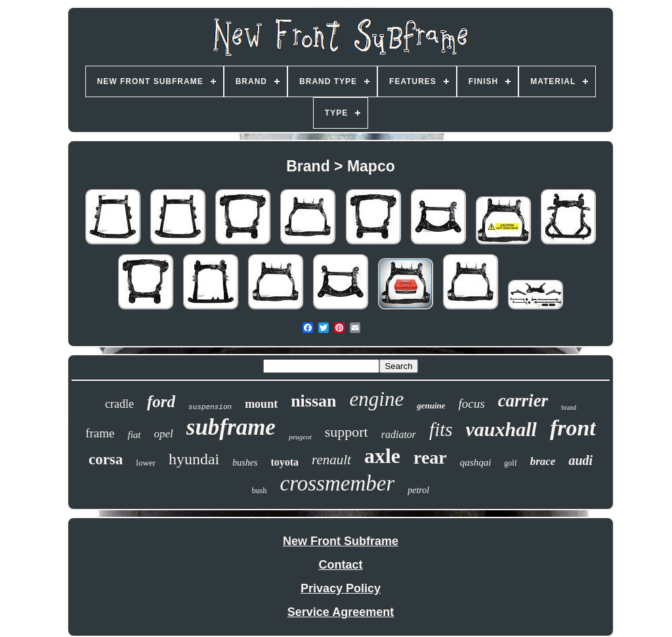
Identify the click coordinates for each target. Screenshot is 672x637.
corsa (106, 459)
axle (382, 456)
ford (161, 402)
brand (569, 407)
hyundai (194, 459)
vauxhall (501, 429)
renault (331, 460)
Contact (341, 565)
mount (261, 404)
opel (164, 434)
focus (472, 404)
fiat (134, 435)
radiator (399, 434)
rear (430, 457)
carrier (523, 401)
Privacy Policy (341, 588)
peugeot (300, 437)
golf (510, 463)
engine (377, 399)
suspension (210, 407)
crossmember (338, 483)
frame (100, 433)
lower (146, 463)
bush (260, 491)
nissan (313, 401)
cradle (119, 404)
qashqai (476, 462)
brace (543, 461)
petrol (418, 490)
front (573, 428)
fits (441, 429)
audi (580, 460)
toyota (284, 462)
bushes (245, 463)
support (346, 432)
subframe (231, 427)
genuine (431, 406)
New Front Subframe (341, 541)
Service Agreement (341, 612)
